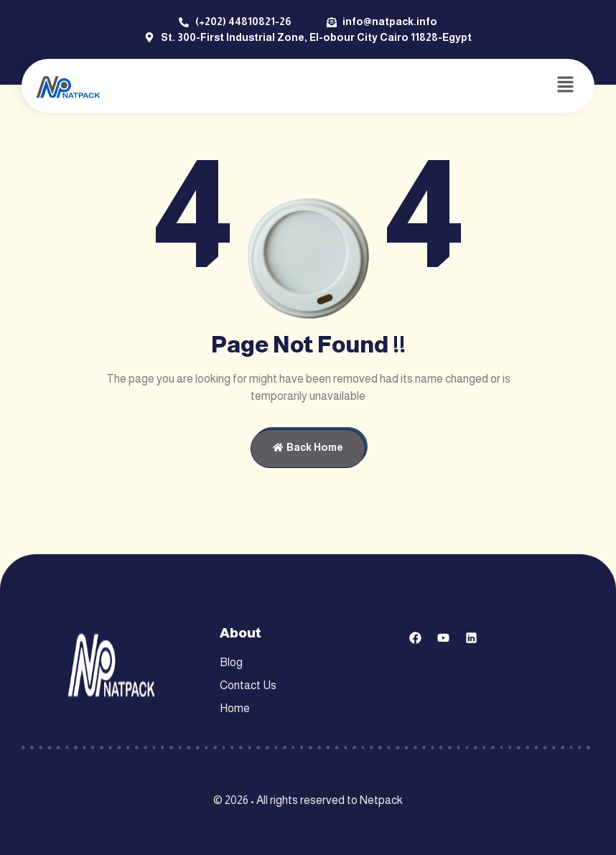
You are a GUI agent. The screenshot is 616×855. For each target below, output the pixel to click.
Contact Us (248, 685)
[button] (566, 85)
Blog (231, 662)
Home (235, 708)
